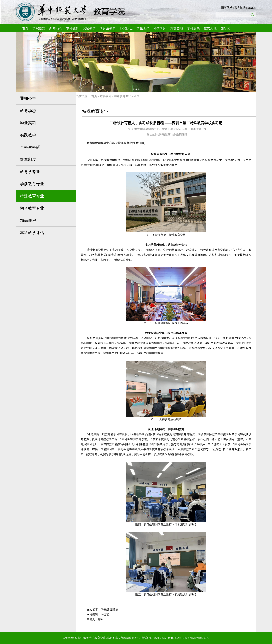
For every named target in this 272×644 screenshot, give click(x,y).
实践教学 (28, 135)
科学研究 (160, 28)
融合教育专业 (32, 208)
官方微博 (240, 8)
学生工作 (143, 28)
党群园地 (177, 28)
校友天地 (210, 28)
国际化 (225, 28)
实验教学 (89, 28)
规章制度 (28, 159)
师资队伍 (126, 28)
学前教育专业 (32, 184)
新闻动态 (56, 28)
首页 (25, 28)
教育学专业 (30, 172)
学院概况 (39, 28)
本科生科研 (30, 147)
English (252, 8)
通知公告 (28, 98)
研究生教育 (108, 28)
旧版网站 (227, 8)
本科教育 (72, 28)
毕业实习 (28, 123)
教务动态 (28, 111)
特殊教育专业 (32, 196)
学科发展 (193, 28)
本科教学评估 (32, 233)
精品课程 (28, 220)
